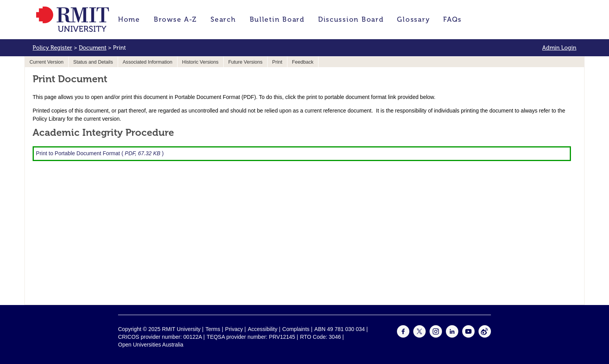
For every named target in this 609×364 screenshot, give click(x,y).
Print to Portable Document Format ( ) (100, 153)
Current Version (47, 62)
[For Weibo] (485, 336)
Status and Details (93, 62)
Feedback (303, 62)
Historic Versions (200, 62)
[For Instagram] (436, 336)
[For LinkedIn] (452, 336)
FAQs (452, 19)
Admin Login (559, 48)
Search (223, 19)
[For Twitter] (419, 336)
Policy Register (52, 48)
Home (129, 19)
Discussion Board (351, 19)
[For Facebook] (403, 336)
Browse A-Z (175, 19)
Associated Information (148, 62)
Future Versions (245, 62)
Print (277, 62)
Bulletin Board (277, 19)
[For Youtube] (468, 336)
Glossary (413, 19)
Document (93, 48)
